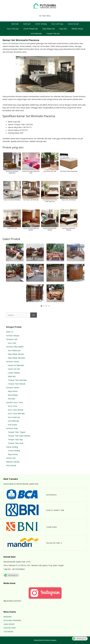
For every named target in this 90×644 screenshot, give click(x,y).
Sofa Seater (13, 425)
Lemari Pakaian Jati (30, 29)
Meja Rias (63, 29)
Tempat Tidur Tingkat (17, 432)
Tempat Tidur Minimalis (17, 380)
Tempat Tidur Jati (53, 34)
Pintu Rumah (11, 465)
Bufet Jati (27, 24)
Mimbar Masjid (77, 29)
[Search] (34, 315)
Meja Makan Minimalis (17, 358)
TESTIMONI (8, 632)
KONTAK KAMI (10, 628)
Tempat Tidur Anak (16, 443)
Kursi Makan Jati (14, 350)
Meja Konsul (13, 454)
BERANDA (8, 617)
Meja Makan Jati (49, 29)
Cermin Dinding (41, 24)
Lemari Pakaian (14, 373)
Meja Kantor (13, 391)
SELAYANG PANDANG (12, 620)
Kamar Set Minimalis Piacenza (14, 43)
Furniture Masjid (13, 336)
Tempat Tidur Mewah (17, 384)
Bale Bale (15, 24)
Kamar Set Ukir (14, 369)
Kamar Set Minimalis (16, 365)
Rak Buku (11, 399)
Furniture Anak (12, 428)
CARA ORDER (9, 624)
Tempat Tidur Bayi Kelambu (19, 436)
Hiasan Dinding (12, 447)
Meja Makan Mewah (16, 354)
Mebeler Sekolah (13, 462)
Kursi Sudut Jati (14, 417)
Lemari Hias (11, 458)
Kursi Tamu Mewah (16, 410)
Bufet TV (10, 332)
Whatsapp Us (11, 575)
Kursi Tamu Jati (13, 29)
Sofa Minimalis (36, 34)
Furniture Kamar (13, 361)
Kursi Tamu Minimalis (16, 413)
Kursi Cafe (12, 343)
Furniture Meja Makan (15, 347)
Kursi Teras (13, 406)
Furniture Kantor (13, 388)
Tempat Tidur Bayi (15, 439)
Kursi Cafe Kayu (57, 24)
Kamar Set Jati (73, 24)
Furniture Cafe (12, 339)
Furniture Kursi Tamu (15, 402)
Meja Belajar (13, 395)
